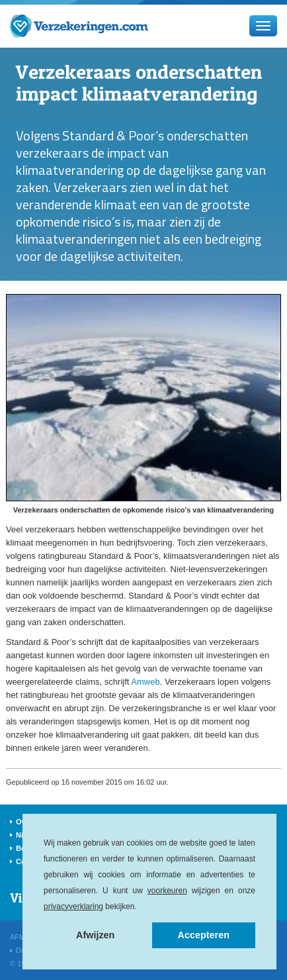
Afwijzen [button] (95, 935)
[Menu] (263, 26)
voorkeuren (167, 891)
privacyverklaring (73, 906)
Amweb (145, 682)
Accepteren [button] (204, 935)
